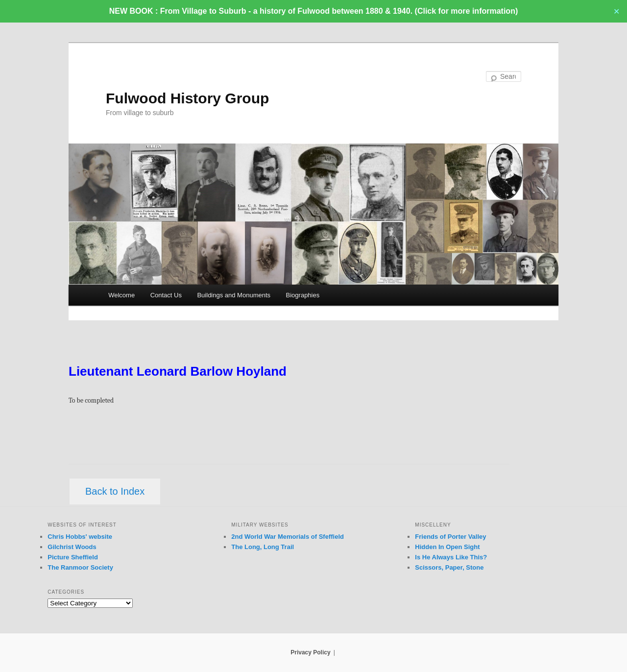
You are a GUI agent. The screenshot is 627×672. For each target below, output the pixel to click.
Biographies (303, 295)
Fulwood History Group (187, 98)
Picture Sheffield (73, 557)
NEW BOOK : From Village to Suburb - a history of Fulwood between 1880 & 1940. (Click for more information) (313, 11)
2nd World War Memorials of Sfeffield (288, 537)
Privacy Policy (310, 652)
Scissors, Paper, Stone (449, 567)
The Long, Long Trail (263, 547)
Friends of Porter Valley (450, 537)
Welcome (121, 295)
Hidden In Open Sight (447, 547)
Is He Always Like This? (451, 557)
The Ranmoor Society (80, 567)
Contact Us (166, 295)
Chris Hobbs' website (80, 537)
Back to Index (115, 491)
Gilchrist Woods (72, 547)
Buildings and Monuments (234, 295)
